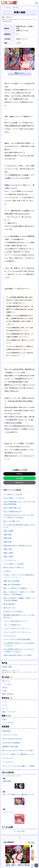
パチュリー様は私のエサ (12, 625)
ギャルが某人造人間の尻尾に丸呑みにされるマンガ (19, 526)
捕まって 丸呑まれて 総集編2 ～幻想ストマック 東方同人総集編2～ (19, 599)
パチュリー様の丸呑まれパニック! (16, 621)
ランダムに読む (19, 831)
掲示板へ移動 (7, 667)
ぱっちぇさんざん (10, 636)
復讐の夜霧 (6, 731)
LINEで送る (19, 478)
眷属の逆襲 (7, 535)
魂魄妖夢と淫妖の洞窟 (10, 747)
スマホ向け (8, 684)
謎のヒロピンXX (9, 608)
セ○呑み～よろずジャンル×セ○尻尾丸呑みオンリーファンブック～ (19, 576)
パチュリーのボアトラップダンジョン (17, 629)
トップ (4, 8)
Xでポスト (19, 474)
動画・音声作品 (8, 694)
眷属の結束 (7, 538)
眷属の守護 (7, 542)
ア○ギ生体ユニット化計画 (13, 494)
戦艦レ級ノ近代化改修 (11, 581)
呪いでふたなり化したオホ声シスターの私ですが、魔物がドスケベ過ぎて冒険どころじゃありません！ (20, 750)
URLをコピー (19, 483)
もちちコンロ (9, 867)
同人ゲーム (6, 681)
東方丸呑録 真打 (9, 604)
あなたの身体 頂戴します (12, 508)
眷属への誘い (8, 549)
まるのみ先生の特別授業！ (12, 743)
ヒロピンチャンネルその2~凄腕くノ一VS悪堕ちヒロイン (20, 766)
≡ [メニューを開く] (37, 3)
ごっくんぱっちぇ (10, 560)
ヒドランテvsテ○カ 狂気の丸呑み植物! (17, 639)
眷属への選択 (8, 557)
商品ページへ (19, 73)
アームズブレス (8, 758)
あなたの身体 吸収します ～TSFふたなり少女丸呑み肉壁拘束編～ (19, 503)
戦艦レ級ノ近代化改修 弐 (12, 585)
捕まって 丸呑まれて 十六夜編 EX (15, 588)
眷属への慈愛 (8, 553)
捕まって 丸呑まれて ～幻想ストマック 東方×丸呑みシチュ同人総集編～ (19, 593)
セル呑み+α (7, 571)
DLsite (7, 443)
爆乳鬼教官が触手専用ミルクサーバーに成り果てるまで (19, 616)
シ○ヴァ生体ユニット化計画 (13, 564)
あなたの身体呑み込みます (13, 512)
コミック (5, 708)
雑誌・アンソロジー (9, 712)
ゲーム (5, 702)
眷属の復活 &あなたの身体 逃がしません (18, 546)
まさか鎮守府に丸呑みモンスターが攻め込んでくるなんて (19, 644)
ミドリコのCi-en (8, 723)
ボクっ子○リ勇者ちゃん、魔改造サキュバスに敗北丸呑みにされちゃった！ (20, 754)
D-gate (5, 720)
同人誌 (5, 687)
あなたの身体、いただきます (14, 498)
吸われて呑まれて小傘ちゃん (14, 568)
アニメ (5, 705)
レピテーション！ (9, 812)
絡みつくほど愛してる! (12, 521)
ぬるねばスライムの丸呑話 (13, 611)
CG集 (4, 691)
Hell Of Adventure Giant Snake (12, 739)
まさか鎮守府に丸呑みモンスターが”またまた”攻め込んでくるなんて (19, 650)
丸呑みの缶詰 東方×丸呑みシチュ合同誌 (17, 655)
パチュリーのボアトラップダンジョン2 (17, 632)
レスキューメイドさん (10, 735)
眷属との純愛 (8, 531)
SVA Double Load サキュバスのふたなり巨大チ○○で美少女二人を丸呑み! (19, 516)
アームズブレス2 (8, 762)
